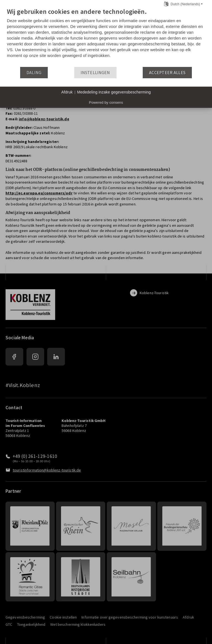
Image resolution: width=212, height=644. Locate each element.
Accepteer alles (167, 73)
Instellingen (95, 73)
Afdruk (67, 92)
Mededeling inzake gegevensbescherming (114, 92)
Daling (34, 73)
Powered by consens (106, 102)
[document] (106, 37)
